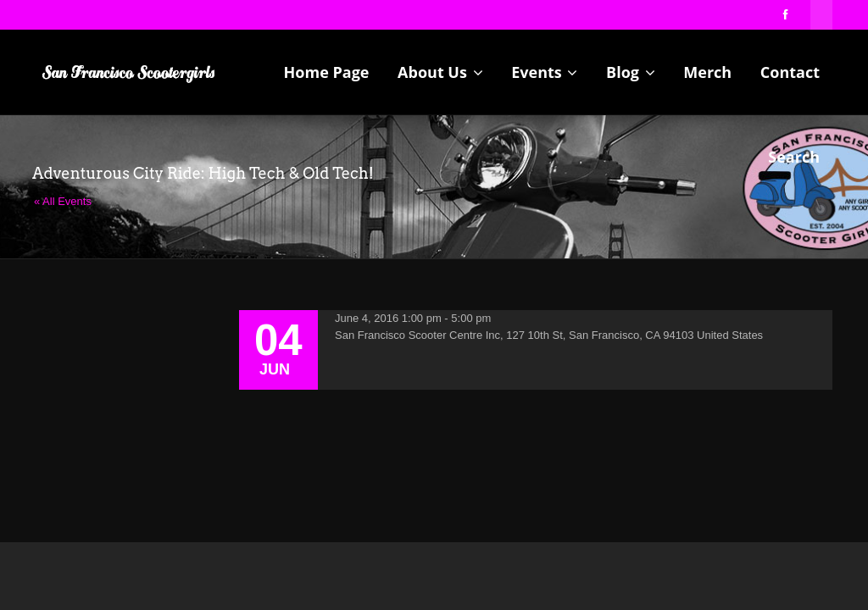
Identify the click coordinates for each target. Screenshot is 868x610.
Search (794, 157)
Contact (790, 72)
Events (544, 72)
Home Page (327, 72)
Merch (707, 72)
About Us (440, 72)
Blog (631, 72)
